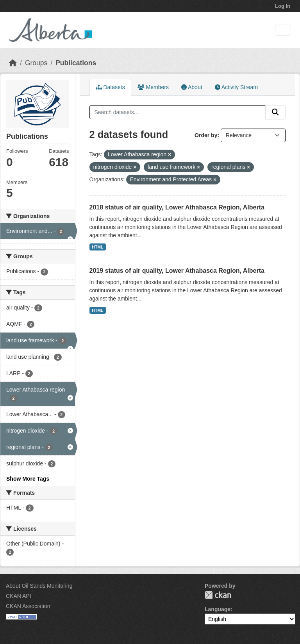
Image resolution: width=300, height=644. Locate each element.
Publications (76, 63)
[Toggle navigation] (283, 30)
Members (153, 87)
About (192, 87)
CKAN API (19, 596)
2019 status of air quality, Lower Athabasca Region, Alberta (177, 271)
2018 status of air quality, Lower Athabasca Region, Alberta (177, 207)
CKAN (218, 595)
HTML (97, 247)
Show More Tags (28, 479)
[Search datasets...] (178, 112)
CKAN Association (28, 606)
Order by (206, 135)
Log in (283, 6)
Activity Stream (236, 87)
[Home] (13, 63)
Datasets (110, 87)
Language (218, 609)
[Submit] (275, 112)
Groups (36, 63)
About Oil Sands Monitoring (39, 586)
